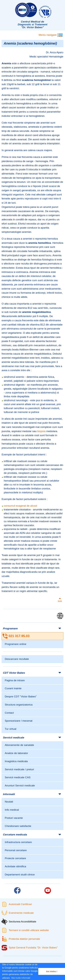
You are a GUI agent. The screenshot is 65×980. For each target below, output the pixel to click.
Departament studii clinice (20, 875)
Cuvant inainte (13, 688)
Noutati (9, 802)
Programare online (16, 644)
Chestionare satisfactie (18, 826)
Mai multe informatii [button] (21, 978)
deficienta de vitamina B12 (17, 308)
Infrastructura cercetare (18, 842)
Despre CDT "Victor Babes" (21, 696)
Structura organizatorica (19, 705)
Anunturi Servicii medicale (20, 786)
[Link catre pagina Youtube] (48, 890)
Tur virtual (11, 729)
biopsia (41, 431)
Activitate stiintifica (15, 866)
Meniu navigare (48, 35)
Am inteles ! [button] (52, 971)
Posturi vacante (14, 818)
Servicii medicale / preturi (19, 769)
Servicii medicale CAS (18, 777)
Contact (9, 713)
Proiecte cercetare (15, 858)
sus (60, 601)
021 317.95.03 (19, 636)
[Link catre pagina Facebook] (17, 890)
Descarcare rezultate (17, 659)
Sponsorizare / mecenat (19, 721)
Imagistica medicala (16, 761)
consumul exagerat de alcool (20, 506)
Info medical (12, 810)
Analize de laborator (16, 753)
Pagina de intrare (15, 680)
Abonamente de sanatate (19, 745)
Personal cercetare (16, 850)
